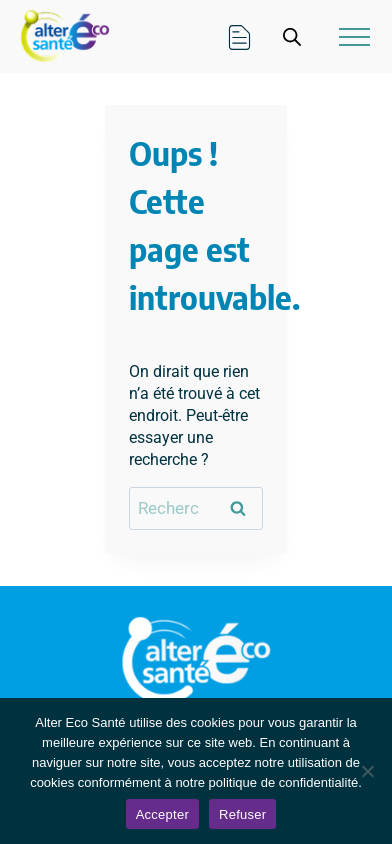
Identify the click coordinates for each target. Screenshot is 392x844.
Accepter (162, 814)
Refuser (242, 814)
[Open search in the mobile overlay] (292, 37)
